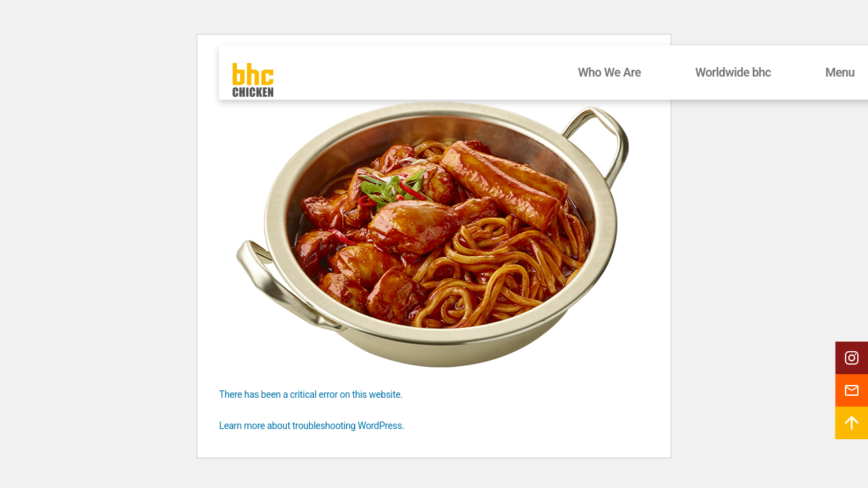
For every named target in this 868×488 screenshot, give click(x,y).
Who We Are (609, 73)
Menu (840, 73)
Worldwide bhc (733, 73)
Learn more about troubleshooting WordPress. (312, 426)
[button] (852, 358)
